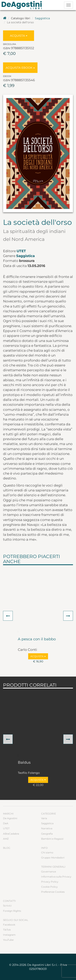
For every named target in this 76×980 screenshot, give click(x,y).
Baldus (24, 763)
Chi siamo (47, 852)
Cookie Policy (49, 887)
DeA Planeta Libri (23, 5)
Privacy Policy (50, 882)
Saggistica (42, 18)
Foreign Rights (12, 911)
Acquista (19, 36)
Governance (49, 872)
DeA (6, 823)
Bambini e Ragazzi (52, 839)
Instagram (9, 935)
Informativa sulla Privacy (56, 877)
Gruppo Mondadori (53, 858)
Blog (7, 848)
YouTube (8, 940)
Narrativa (47, 828)
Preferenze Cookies (53, 892)
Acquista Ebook (20, 68)
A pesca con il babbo (37, 639)
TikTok (7, 930)
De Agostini (10, 818)
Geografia (47, 834)
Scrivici (7, 906)
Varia (44, 818)
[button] (8, 616)
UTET (21, 251)
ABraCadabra (11, 834)
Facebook (9, 925)
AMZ (6, 839)
